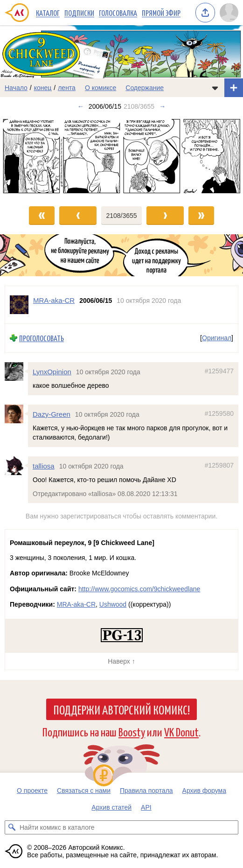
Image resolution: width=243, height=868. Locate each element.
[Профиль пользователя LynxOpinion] (16, 371)
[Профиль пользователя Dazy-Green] (16, 414)
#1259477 (219, 371)
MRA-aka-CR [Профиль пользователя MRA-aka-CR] (54, 300)
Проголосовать (42, 338)
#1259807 (219, 465)
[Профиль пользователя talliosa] (16, 466)
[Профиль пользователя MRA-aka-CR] (19, 305)
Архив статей (111, 807)
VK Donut (181, 731)
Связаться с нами (84, 791)
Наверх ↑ (121, 661)
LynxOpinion (52, 372)
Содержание (145, 88)
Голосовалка (118, 13)
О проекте (32, 791)
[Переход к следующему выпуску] (121, 156)
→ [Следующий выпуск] (162, 106)
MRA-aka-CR (76, 604)
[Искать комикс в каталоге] (12, 827)
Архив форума (204, 791)
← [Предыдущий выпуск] (81, 106)
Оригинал (217, 338)
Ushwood (113, 604)
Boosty (132, 731)
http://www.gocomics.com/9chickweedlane (139, 589)
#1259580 (219, 413)
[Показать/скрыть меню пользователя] (229, 13)
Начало (16, 88)
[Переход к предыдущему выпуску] (30, 156)
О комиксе (101, 88)
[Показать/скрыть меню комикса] (215, 88)
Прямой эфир (161, 13)
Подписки (79, 13)
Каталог (48, 13)
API (146, 807)
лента (67, 88)
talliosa (44, 466)
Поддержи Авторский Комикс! (121, 709)
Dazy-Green (52, 414)
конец (43, 88)
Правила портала (146, 791)
